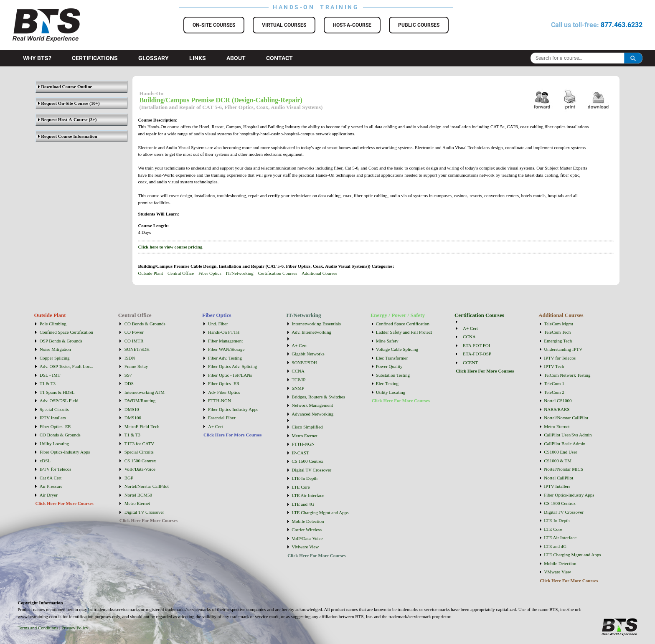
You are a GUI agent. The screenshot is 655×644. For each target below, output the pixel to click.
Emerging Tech (558, 341)
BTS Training (36, 13)
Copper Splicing (55, 358)
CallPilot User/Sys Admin (568, 435)
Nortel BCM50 (138, 495)
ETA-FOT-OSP (477, 354)
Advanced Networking (312, 414)
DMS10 (132, 409)
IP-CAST (300, 453)
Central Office (181, 273)
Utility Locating (55, 444)
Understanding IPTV (563, 349)
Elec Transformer (392, 358)
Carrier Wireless (307, 530)
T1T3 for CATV (140, 444)
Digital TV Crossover (144, 512)
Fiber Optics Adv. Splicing (232, 366)
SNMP (298, 388)
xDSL (45, 461)
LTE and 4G (303, 504)
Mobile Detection (308, 521)
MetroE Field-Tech (142, 426)
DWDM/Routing (140, 401)
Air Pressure (51, 486)
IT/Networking (240, 273)
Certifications (95, 58)
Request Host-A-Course (63, 119)
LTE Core (301, 487)
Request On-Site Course (63, 103)
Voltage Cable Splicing (397, 349)
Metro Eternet (137, 503)
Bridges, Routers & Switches (318, 397)
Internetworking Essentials (316, 324)
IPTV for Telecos (56, 469)
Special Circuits (54, 409)
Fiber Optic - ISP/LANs (230, 375)
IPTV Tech (554, 366)
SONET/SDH (137, 349)
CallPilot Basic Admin (565, 444)
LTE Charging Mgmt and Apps (320, 512)
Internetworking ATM (145, 392)
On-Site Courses (214, 25)
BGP (129, 478)
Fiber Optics (210, 273)
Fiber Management (225, 341)
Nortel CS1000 (558, 401)
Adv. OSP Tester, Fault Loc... (67, 366)
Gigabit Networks (308, 354)
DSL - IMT (50, 375)
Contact (279, 58)
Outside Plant (150, 273)
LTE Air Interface (308, 495)
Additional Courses (319, 273)
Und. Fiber (218, 324)
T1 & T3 (48, 383)
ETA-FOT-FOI (476, 345)
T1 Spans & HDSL (57, 392)
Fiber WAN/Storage (226, 349)
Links (198, 58)
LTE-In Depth (305, 478)
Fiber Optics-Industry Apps (65, 452)
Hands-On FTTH (224, 332)
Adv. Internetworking (311, 332)
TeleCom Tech (557, 332)
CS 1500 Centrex (140, 461)
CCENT (470, 363)
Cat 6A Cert (51, 478)
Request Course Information (67, 136)
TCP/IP (298, 380)
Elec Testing (387, 383)
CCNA (298, 371)
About (236, 58)
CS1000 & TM (558, 461)
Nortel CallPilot (559, 478)
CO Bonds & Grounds (60, 435)
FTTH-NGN (220, 401)
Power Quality (389, 366)
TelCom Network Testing (567, 375)
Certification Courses (278, 273)
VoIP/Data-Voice (140, 469)
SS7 (128, 375)
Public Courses (419, 25)
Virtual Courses (284, 25)
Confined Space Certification (66, 332)
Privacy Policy (75, 628)
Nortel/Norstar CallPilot (147, 486)
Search (633, 58)
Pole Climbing (53, 324)
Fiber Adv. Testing (225, 358)
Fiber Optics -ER (55, 426)
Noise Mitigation (55, 349)
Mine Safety (387, 341)
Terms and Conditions (38, 628)
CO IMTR (134, 341)
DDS (129, 383)
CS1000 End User (560, 452)
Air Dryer (49, 495)
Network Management (312, 405)
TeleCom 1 (554, 383)
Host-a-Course (352, 25)
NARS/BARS (557, 409)
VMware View (305, 547)
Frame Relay (136, 366)
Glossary (154, 58)
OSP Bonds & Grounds (61, 341)
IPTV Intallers (53, 418)
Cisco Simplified (307, 427)
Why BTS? (37, 58)
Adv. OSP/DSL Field (59, 401)
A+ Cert (216, 426)
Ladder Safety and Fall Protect (404, 332)
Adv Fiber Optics (224, 392)
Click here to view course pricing (170, 247)
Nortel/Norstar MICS (564, 469)
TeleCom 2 (554, 392)
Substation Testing (393, 375)
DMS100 (133, 418)
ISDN (130, 358)
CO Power (134, 332)
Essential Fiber (222, 418)
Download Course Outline (65, 86)
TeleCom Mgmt (559, 324)
